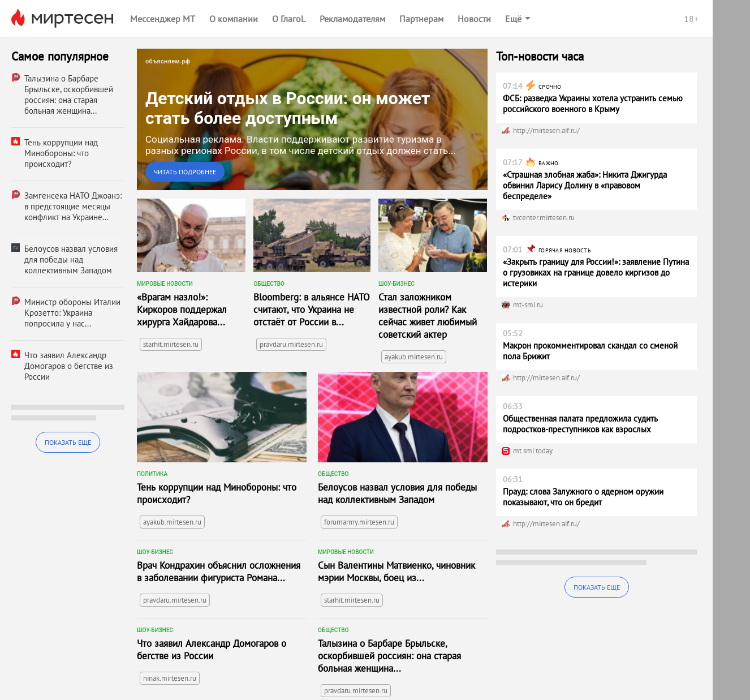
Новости (474, 19)
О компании (234, 19)
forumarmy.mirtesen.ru (359, 522)
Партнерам (421, 19)
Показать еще (68, 442)
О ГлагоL (289, 19)
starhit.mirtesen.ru (171, 344)
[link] (312, 119)
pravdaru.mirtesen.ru (291, 344)
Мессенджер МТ (163, 19)
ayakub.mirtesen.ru (414, 357)
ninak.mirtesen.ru (170, 678)
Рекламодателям (352, 19)
